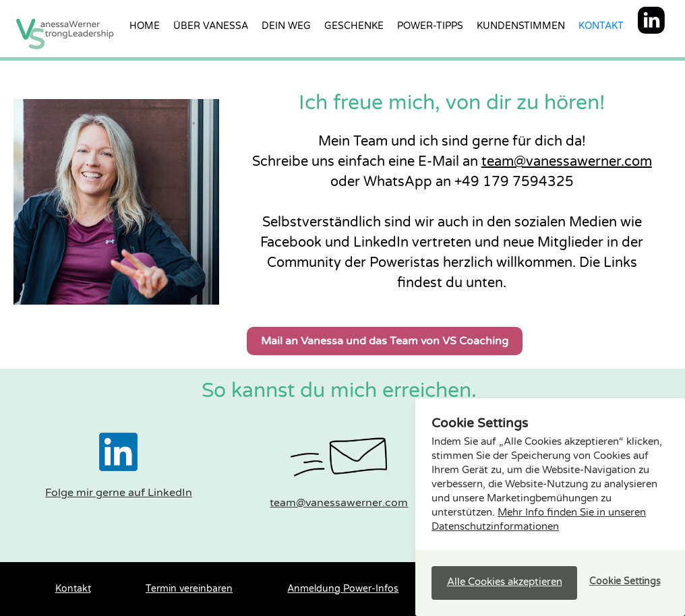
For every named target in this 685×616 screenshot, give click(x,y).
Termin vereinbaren (189, 589)
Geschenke (354, 26)
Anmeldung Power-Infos (343, 589)
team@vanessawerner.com (567, 162)
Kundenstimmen (521, 26)
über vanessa (211, 26)
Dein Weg (286, 26)
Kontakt (601, 26)
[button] (504, 583)
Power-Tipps (430, 26)
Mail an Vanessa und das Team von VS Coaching (385, 341)
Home (145, 26)
